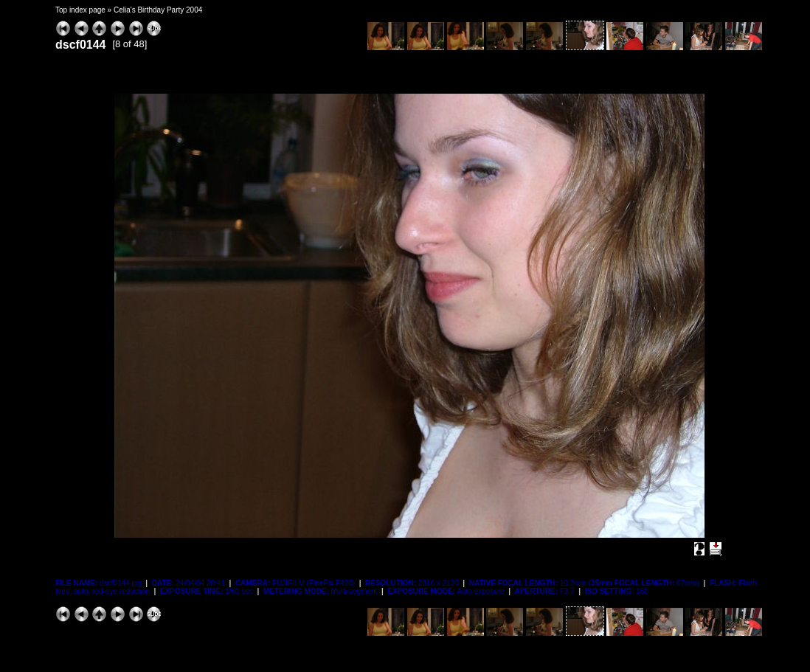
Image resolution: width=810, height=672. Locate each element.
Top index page (80, 10)
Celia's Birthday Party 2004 (158, 10)
